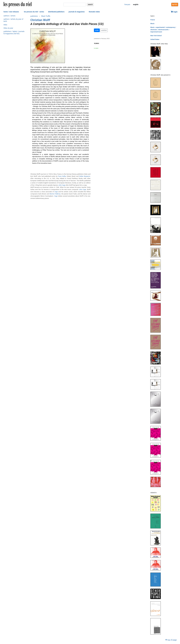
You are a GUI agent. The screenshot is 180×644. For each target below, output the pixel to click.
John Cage (62, 185)
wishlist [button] (104, 30)
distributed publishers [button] (56, 12)
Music (152, 24)
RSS (175, 4)
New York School (156, 36)
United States (155, 39)
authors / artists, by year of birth (13, 20)
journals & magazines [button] (77, 12)
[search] (75, 5)
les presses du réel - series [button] (34, 12)
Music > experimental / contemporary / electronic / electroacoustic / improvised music (163, 29)
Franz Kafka (62, 176)
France (153, 20)
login (174, 12)
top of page (171, 640)
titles (5, 25)
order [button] (97, 30)
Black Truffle (46, 16)
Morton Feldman (55, 194)
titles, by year (8, 28)
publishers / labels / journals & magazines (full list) (14, 33)
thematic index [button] (94, 12)
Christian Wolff (40, 20)
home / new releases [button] (11, 12)
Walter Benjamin (85, 176)
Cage (56, 192)
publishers (34, 16)
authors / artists (9, 16)
